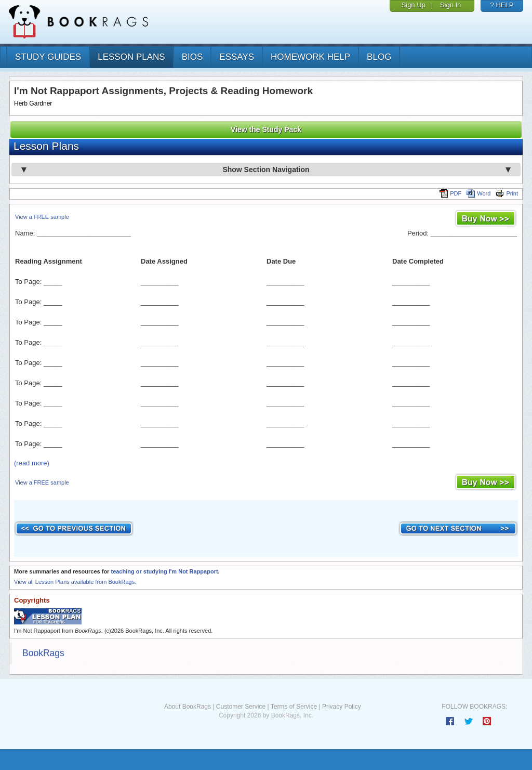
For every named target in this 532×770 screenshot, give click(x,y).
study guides (48, 57)
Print (507, 193)
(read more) (32, 463)
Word (478, 193)
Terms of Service (294, 707)
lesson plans (131, 57)
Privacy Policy (342, 707)
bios (192, 57)
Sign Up (414, 5)
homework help (310, 57)
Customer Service (241, 707)
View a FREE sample (42, 217)
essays (237, 57)
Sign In (450, 5)
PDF (450, 193)
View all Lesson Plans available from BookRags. (75, 582)
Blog (379, 57)
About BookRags (188, 707)
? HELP (502, 5)
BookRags (43, 653)
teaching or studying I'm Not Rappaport (164, 571)
